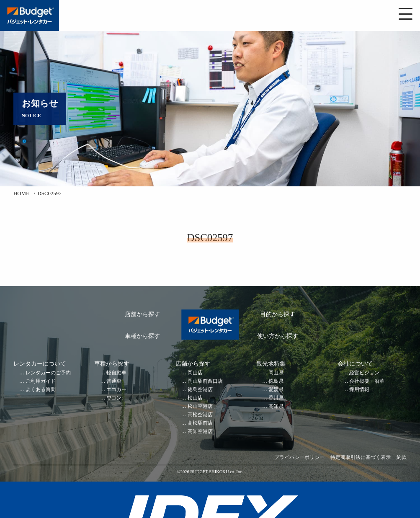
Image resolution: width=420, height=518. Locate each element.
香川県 (276, 398)
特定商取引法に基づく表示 (361, 457)
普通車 (114, 381)
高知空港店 (200, 432)
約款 (402, 457)
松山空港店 (200, 406)
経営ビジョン (364, 373)
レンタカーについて (40, 364)
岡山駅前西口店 (205, 381)
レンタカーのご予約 (48, 373)
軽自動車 (116, 373)
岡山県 (276, 373)
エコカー (116, 390)
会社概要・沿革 (367, 381)
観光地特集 (271, 364)
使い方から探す (278, 336)
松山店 (195, 398)
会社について (355, 364)
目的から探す (278, 314)
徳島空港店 (200, 390)
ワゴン (114, 398)
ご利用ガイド (41, 381)
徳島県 (276, 381)
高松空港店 (200, 415)
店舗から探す (142, 314)
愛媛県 (276, 390)
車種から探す (142, 336)
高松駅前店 (200, 423)
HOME (21, 193)
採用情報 (359, 390)
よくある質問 (41, 390)
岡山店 (195, 373)
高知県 (276, 406)
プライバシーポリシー (299, 457)
